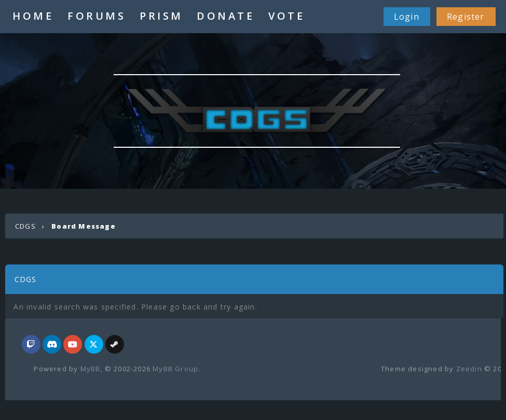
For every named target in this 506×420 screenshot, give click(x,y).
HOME (33, 16)
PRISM (161, 16)
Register (466, 17)
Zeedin (469, 369)
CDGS (25, 226)
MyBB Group (175, 369)
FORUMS (97, 16)
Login (407, 17)
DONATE (225, 16)
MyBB (91, 369)
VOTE (286, 16)
